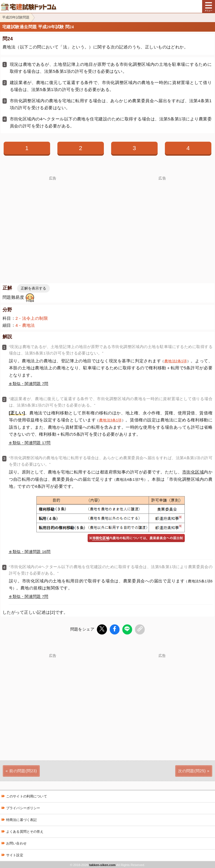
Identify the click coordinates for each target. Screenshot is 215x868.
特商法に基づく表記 (21, 819)
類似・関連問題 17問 (31, 443)
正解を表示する (33, 288)
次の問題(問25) (192, 770)
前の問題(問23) (23, 770)
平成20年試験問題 (16, 17)
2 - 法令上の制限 (32, 318)
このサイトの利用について (27, 796)
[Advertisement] (162, 696)
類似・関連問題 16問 (31, 552)
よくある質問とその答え (25, 831)
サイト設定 (15, 855)
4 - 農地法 (25, 325)
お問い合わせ (16, 843)
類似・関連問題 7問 (30, 384)
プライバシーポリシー (23, 808)
